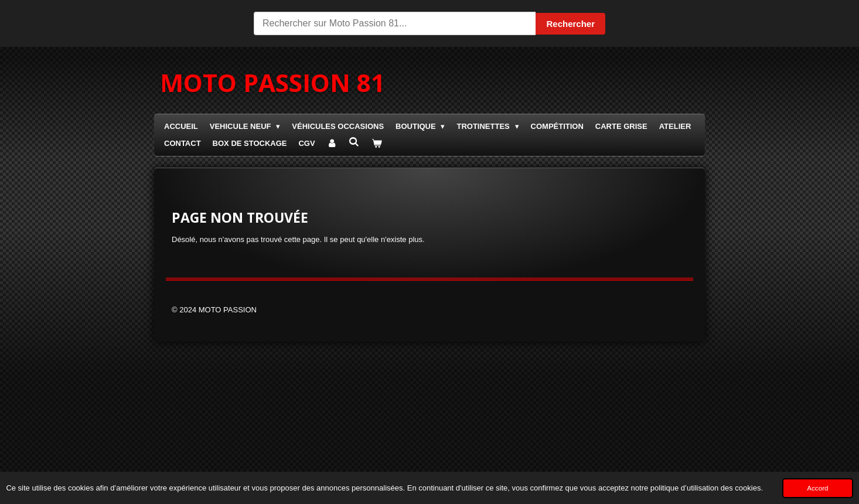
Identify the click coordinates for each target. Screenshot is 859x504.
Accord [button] (817, 488)
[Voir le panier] (377, 144)
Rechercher (570, 24)
